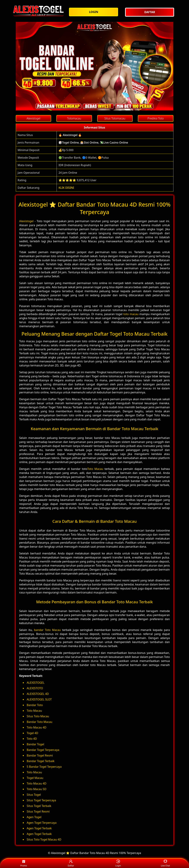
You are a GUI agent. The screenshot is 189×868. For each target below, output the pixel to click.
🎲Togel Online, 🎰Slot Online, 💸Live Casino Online (93, 143)
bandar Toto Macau (47, 630)
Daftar (71, 863)
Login (118, 863)
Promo (24, 863)
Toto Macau (95, 469)
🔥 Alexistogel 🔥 (70, 135)
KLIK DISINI (66, 188)
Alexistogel (26, 221)
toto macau (131, 314)
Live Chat (165, 863)
